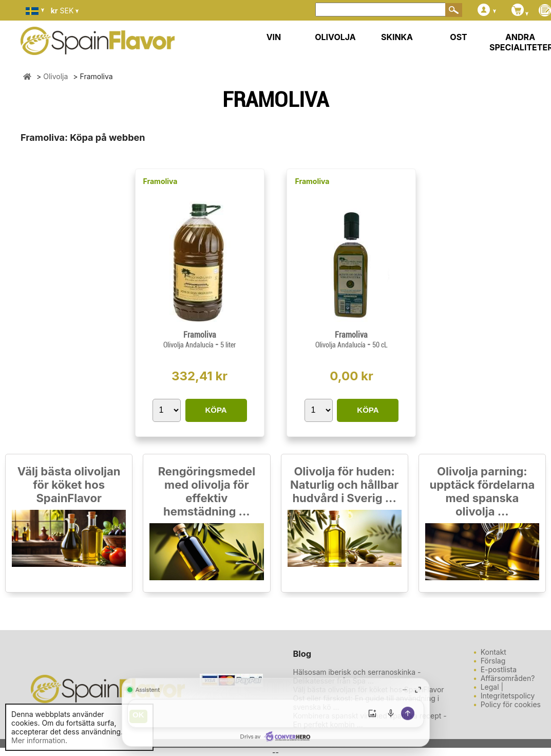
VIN (274, 37)
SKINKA (397, 37)
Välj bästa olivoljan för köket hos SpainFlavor (69, 485)
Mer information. (39, 740)
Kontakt (493, 652)
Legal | (492, 687)
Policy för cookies (511, 704)
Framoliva (160, 181)
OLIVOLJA (335, 37)
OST (458, 37)
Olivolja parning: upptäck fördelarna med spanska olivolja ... (482, 491)
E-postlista (499, 669)
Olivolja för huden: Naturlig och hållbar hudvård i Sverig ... (344, 485)
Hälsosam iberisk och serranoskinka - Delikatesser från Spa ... (357, 676)
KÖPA (216, 410)
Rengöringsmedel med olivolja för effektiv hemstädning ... (207, 491)
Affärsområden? (508, 678)
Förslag (493, 661)
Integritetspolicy (508, 696)
